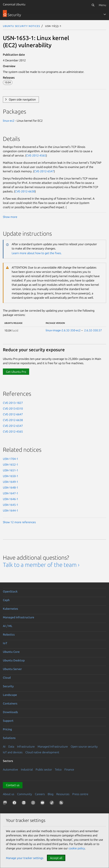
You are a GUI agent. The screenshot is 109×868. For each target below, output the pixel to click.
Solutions (9, 738)
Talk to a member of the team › (41, 565)
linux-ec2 (9, 121)
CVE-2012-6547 (44, 171)
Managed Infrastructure (53, 746)
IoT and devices (13, 752)
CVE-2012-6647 (13, 414)
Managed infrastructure (19, 617)
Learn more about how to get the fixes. (37, 253)
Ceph (6, 600)
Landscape (10, 695)
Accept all (56, 858)
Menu (102, 5)
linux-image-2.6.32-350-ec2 (63, 330)
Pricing (7, 729)
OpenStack (10, 591)
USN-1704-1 (11, 459)
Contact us (13, 785)
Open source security (84, 746)
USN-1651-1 (11, 470)
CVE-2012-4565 (36, 155)
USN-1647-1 (11, 493)
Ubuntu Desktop (14, 660)
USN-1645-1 (11, 505)
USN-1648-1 (11, 487)
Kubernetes (10, 609)
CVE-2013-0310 (13, 409)
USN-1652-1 (11, 465)
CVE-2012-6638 (25, 191)
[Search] (93, 5)
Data (11, 746)
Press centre (80, 794)
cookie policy (77, 848)
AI (4, 746)
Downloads (10, 712)
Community (25, 794)
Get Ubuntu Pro (16, 372)
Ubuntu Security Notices (21, 26)
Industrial (27, 769)
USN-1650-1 (11, 476)
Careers (40, 794)
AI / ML (8, 626)
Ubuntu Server (12, 669)
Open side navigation (22, 99)
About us (9, 794)
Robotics (9, 634)
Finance (69, 769)
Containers (10, 703)
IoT (5, 643)
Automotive (10, 769)
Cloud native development (42, 752)
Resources (63, 794)
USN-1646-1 (11, 499)
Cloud (7, 678)
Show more (10, 217)
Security (8, 686)
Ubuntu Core (11, 652)
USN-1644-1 (11, 510)
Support (8, 721)
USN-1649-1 (11, 482)
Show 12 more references (19, 522)
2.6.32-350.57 (93, 330)
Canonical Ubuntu (14, 4)
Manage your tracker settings (25, 858)
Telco (58, 769)
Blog (51, 794)
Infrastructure (26, 746)
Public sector (44, 769)
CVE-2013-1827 (13, 403)
